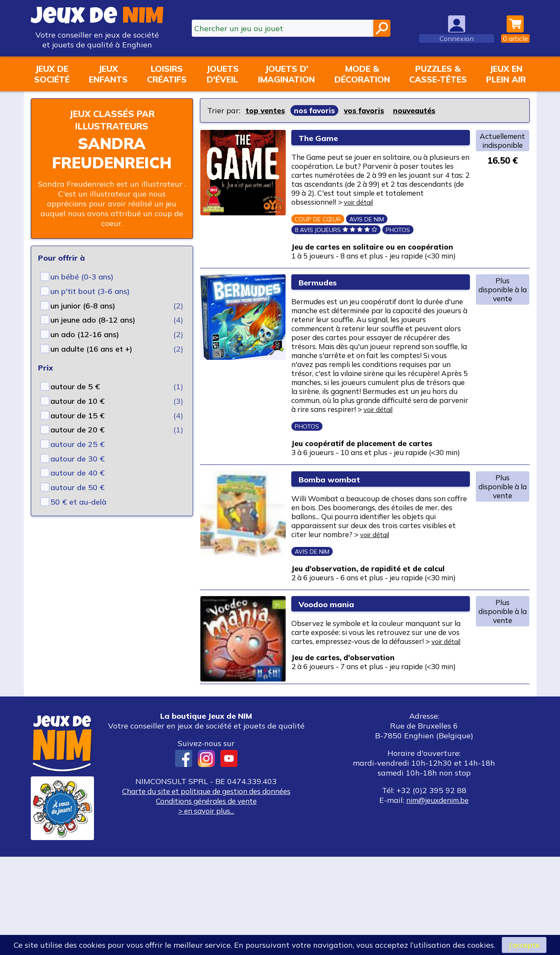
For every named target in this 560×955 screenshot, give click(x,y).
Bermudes (323, 303)
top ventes (266, 110)
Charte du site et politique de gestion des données (206, 889)
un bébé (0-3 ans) (82, 277)
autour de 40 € (78, 473)
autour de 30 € (78, 459)
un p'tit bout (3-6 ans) (90, 291)
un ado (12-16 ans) (85, 334)
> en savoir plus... (206, 909)
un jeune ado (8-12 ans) (93, 320)
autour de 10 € (78, 401)
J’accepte (524, 945)
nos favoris (316, 110)
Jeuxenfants (108, 74)
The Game (323, 138)
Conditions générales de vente (206, 899)
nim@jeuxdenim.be (438, 898)
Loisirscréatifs (167, 74)
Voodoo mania (333, 680)
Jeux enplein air (506, 74)
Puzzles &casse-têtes (438, 74)
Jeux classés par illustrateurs (112, 120)
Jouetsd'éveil (223, 74)
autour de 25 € (78, 444)
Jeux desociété (52, 74)
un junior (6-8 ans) (83, 306)
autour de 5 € (75, 386)
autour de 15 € (78, 416)
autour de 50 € (78, 487)
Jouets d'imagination (286, 74)
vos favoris (367, 110)
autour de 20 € (78, 430)
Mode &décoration (362, 74)
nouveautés (419, 110)
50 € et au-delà (78, 502)
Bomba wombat (337, 536)
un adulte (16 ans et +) (91, 349)
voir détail (446, 208)
